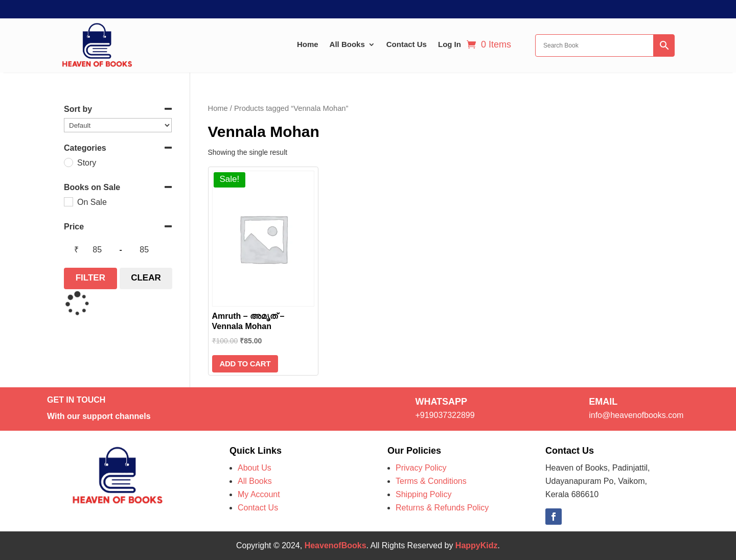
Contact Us (407, 44)
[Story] (68, 162)
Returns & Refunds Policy (442, 508)
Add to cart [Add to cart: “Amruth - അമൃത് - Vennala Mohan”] (245, 364)
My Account (259, 494)
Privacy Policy (421, 468)
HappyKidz (477, 545)
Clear (146, 278)
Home (308, 44)
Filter (90, 278)
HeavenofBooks (336, 545)
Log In (450, 44)
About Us (255, 468)
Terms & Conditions (431, 481)
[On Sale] (68, 201)
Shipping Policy (423, 494)
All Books (347, 44)
